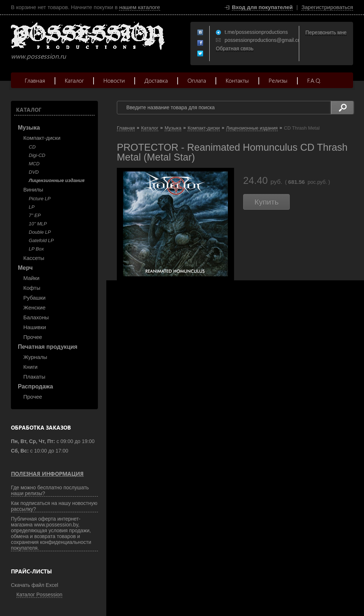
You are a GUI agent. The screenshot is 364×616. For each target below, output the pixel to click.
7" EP (35, 215)
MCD (34, 164)
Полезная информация (47, 474)
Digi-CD (37, 155)
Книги (30, 367)
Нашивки (35, 327)
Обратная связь (235, 48)
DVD (34, 172)
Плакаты (34, 377)
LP (32, 207)
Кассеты (34, 258)
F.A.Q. (314, 80)
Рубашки (34, 298)
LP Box (36, 249)
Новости (114, 80)
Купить (266, 202)
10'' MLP (38, 224)
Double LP (40, 232)
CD (32, 147)
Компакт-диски (42, 138)
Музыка (29, 128)
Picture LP (40, 199)
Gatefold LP (41, 240)
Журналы (35, 357)
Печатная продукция (48, 347)
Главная (35, 80)
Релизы (278, 80)
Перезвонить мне (326, 32)
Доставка (156, 80)
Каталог (74, 80)
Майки (31, 278)
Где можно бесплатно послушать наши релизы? (50, 490)
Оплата (197, 80)
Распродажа (35, 386)
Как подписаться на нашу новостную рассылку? (54, 506)
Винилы (33, 189)
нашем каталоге (139, 7)
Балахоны (36, 317)
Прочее (33, 337)
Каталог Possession (39, 595)
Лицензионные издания (57, 180)
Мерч (25, 268)
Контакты (237, 80)
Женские (34, 307)
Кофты (32, 288)
